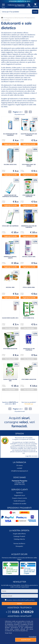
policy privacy (30, 600)
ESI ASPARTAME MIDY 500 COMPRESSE (10, 135)
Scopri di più (8, 633)
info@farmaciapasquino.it (20, 471)
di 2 (17, 112)
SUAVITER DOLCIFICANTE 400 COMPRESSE (29, 135)
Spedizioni (19, 493)
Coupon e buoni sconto (19, 498)
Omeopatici (19, 546)
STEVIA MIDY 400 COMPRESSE (10, 226)
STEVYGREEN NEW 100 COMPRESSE (29, 196)
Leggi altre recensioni (31, 456)
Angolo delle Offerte (19, 534)
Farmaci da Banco (19, 543)
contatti (19, 468)
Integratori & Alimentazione (15, 18)
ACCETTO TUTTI (26, 640)
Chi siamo (19, 465)
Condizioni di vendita (20, 504)
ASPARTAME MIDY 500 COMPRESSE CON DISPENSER (10, 196)
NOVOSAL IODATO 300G (29, 257)
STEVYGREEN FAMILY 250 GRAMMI (29, 165)
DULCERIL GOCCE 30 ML (10, 164)
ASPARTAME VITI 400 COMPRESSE (29, 349)
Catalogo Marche (19, 539)
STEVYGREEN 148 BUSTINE (29, 379)
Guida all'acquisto (19, 501)
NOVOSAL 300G (10, 287)
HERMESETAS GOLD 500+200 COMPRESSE (29, 227)
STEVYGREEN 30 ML (29, 318)
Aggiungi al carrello (10, 144)
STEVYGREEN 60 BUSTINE (10, 349)
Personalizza (32, 637)
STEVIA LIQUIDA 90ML (29, 287)
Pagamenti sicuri (20, 495)
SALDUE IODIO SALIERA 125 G (10, 318)
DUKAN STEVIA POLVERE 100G (10, 380)
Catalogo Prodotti (19, 536)
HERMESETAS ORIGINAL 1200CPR (10, 257)
